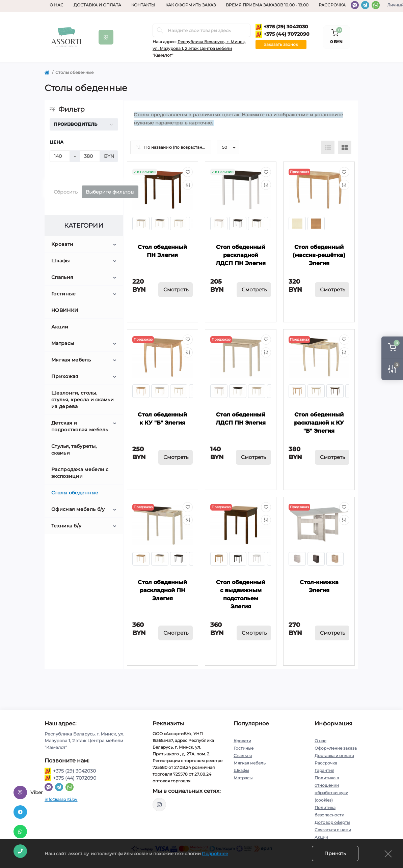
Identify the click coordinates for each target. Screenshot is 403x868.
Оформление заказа (336, 748)
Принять (335, 853)
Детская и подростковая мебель (80, 426)
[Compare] (188, 185)
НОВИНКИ (65, 310)
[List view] (328, 147)
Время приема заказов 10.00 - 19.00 (267, 5)
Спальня (62, 277)
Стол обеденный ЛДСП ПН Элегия (241, 419)
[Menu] (106, 37)
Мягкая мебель (71, 360)
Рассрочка (332, 5)
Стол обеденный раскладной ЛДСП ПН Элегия (241, 255)
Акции (60, 327)
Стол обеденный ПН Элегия (162, 251)
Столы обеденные (75, 493)
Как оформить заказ (191, 5)
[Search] (160, 30)
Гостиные (63, 294)
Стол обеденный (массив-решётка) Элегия (319, 255)
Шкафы (61, 261)
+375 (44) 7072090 (283, 35)
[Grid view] (345, 147)
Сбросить (66, 192)
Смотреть (176, 290)
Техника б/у (66, 526)
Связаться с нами (333, 830)
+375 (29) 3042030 (282, 27)
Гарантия (324, 770)
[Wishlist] (188, 172)
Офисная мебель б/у (78, 509)
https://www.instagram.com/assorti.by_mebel (159, 805)
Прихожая (65, 376)
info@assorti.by (61, 799)
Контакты (143, 5)
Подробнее (215, 853)
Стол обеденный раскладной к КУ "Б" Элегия (319, 423)
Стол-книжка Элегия (319, 586)
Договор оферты (332, 822)
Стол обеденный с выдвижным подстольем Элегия (241, 594)
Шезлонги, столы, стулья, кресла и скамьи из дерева (83, 400)
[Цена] (60, 156)
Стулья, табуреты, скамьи (74, 450)
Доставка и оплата (97, 5)
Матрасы (63, 343)
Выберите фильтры (110, 192)
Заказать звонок (281, 44)
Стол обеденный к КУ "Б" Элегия (162, 419)
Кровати (62, 244)
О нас (57, 5)
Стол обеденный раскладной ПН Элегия (162, 590)
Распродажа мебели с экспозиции (80, 473)
